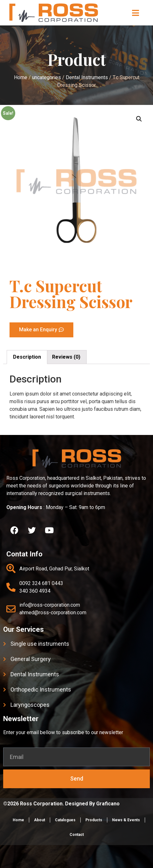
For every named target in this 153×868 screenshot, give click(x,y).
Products (94, 820)
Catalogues (65, 820)
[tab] (27, 357)
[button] (136, 13)
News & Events (126, 820)
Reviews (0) (66, 357)
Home (18, 820)
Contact (77, 835)
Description (27, 357)
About (40, 820)
